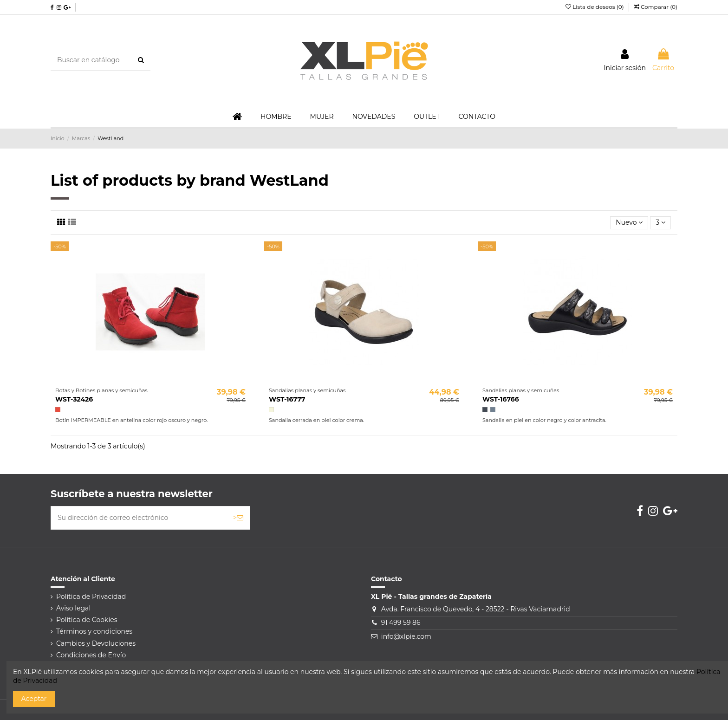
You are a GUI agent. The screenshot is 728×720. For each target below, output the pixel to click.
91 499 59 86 (401, 623)
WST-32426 (74, 399)
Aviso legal (73, 608)
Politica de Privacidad (91, 597)
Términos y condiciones (94, 631)
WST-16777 (287, 399)
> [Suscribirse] (238, 518)
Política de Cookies (87, 620)
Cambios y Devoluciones (96, 643)
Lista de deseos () (595, 7)
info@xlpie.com (406, 636)
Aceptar (34, 699)
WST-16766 (501, 399)
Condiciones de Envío (91, 655)
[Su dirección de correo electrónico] (139, 518)
